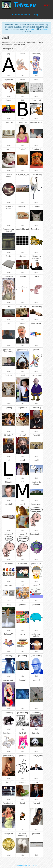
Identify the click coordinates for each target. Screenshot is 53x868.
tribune (31, 29)
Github (34, 865)
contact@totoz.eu (23, 865)
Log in (37, 15)
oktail (9, 76)
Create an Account (21, 15)
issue (45, 29)
